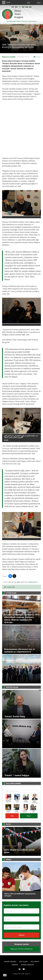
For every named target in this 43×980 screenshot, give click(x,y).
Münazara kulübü (9, 57)
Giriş (28, 2)
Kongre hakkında (10, 962)
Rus (13, 7)
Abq (27, 7)
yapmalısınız (33, 582)
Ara (30, 7)
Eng (16, 7)
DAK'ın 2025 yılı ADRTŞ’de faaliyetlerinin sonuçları (20, 895)
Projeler (15, 965)
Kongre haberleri (27, 965)
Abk (23, 7)
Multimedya (35, 962)
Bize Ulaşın (24, 962)
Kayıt (39, 2)
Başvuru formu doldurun (21, 949)
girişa (19, 582)
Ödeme (21, 935)
